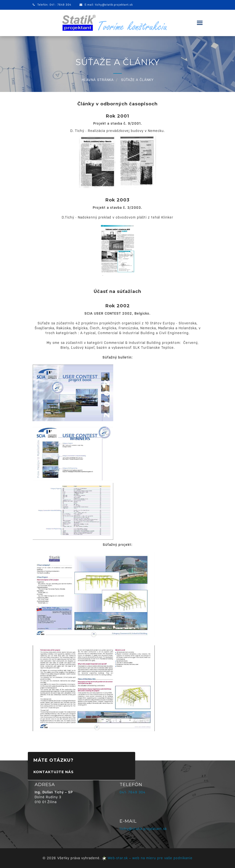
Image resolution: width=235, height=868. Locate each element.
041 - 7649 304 (60, 5)
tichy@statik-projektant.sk (114, 5)
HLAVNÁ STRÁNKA (98, 80)
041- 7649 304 (133, 792)
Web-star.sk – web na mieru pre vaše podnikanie (147, 858)
